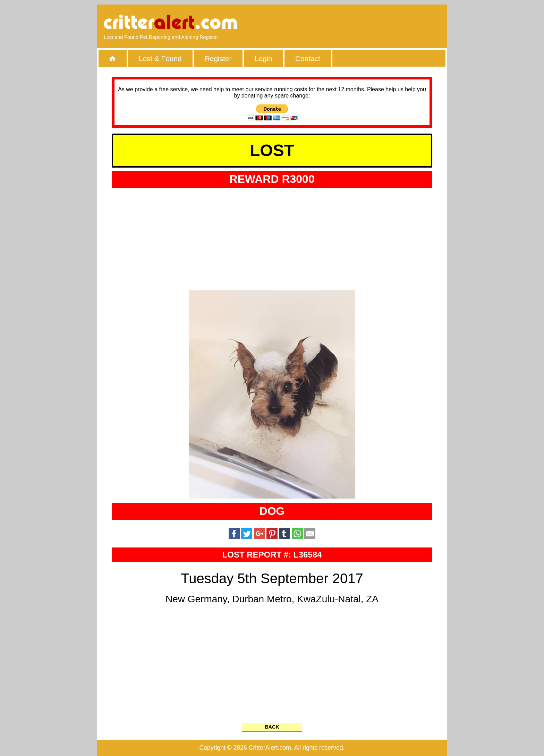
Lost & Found (160, 58)
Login (263, 58)
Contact (308, 58)
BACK (272, 727)
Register (218, 58)
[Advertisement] (360, 23)
